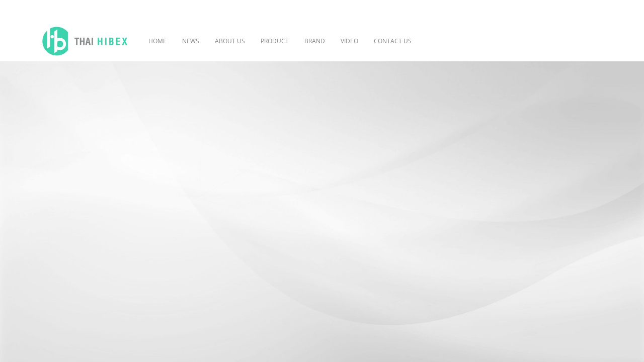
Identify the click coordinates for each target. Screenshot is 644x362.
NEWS (191, 41)
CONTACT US (393, 41)
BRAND (315, 41)
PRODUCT (275, 41)
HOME (157, 41)
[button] (434, 41)
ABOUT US (230, 41)
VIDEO (349, 41)
